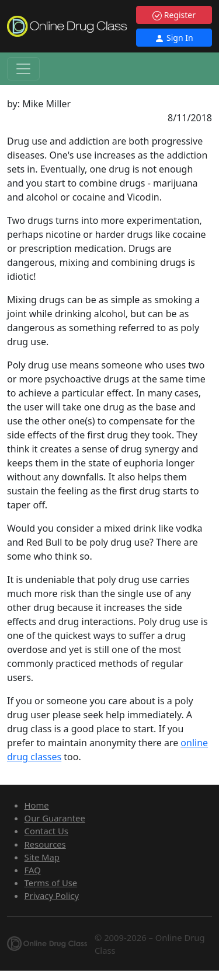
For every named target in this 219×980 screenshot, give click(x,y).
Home (37, 805)
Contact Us (46, 831)
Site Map (42, 857)
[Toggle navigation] (23, 69)
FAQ (33, 870)
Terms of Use (51, 883)
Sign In (174, 38)
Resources (45, 844)
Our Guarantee (55, 818)
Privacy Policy (52, 895)
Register (174, 15)
